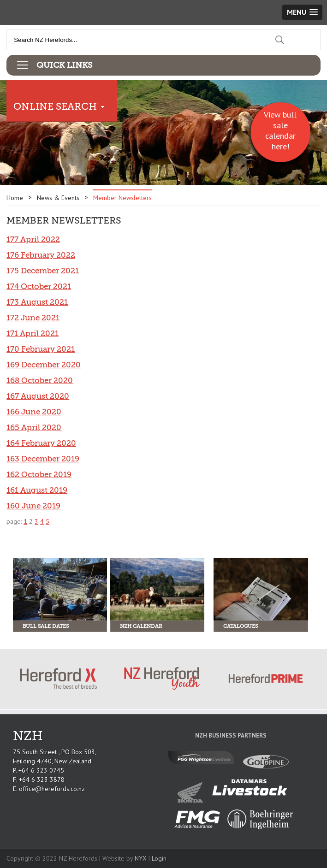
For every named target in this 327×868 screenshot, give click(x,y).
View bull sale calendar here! (280, 130)
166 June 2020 (34, 412)
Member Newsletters (122, 198)
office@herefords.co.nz (52, 789)
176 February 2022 (41, 255)
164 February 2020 (41, 443)
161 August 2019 (37, 490)
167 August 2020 (38, 396)
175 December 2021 (43, 271)
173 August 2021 (37, 302)
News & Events (58, 198)
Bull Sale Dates (46, 626)
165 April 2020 (34, 428)
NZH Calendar (141, 626)
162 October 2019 (39, 475)
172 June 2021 (33, 318)
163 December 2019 (43, 459)
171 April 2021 (33, 334)
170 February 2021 (41, 349)
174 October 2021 (39, 286)
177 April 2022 (33, 239)
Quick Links (64, 65)
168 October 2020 (40, 381)
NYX (141, 858)
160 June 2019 (33, 506)
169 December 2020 (44, 365)
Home (15, 198)
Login (159, 858)
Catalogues (241, 626)
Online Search (55, 106)
